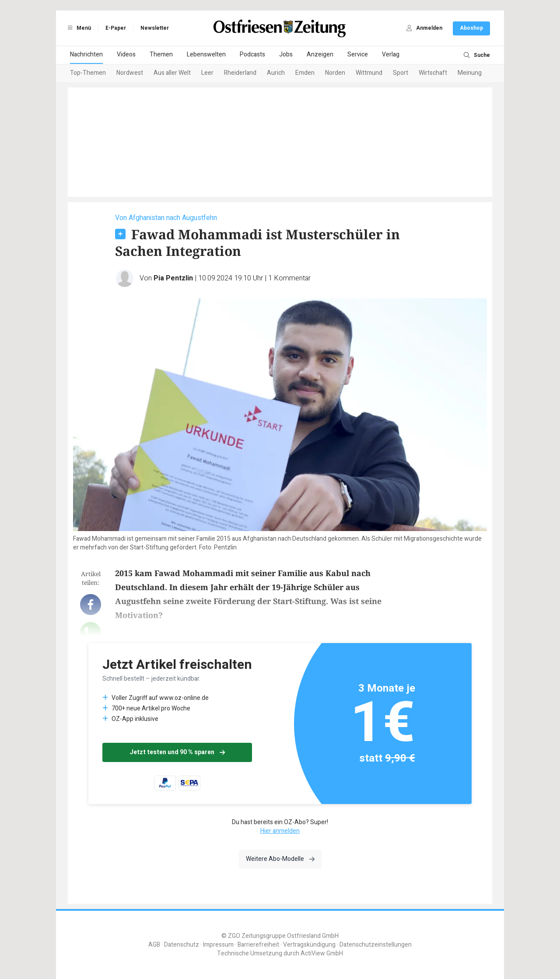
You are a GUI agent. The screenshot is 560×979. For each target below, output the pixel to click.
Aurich (276, 73)
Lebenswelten (206, 54)
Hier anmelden (280, 831)
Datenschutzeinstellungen (376, 945)
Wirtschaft (433, 73)
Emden (305, 73)
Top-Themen (88, 73)
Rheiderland (240, 73)
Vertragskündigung (309, 945)
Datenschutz (182, 945)
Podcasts (252, 54)
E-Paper (116, 28)
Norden (335, 73)
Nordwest (130, 73)
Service (358, 54)
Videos (126, 54)
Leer (207, 73)
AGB (154, 945)
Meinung (470, 73)
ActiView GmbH (322, 953)
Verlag (391, 54)
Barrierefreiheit (258, 945)
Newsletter (155, 28)
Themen (161, 54)
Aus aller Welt (172, 73)
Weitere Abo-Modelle (280, 859)
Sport (401, 73)
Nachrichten (86, 54)
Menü (78, 28)
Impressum (218, 945)
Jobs (286, 54)
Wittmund (369, 73)
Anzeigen (320, 54)
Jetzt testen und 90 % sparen (177, 752)
